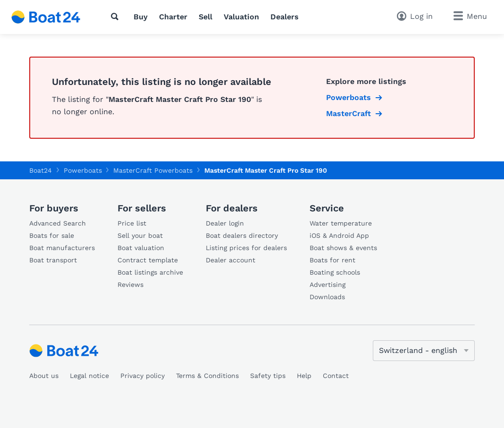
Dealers (285, 17)
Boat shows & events (343, 248)
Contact (336, 376)
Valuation (241, 17)
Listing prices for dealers (246, 248)
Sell (206, 17)
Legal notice (89, 376)
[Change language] (424, 351)
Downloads (327, 297)
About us (44, 376)
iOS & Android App (339, 235)
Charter (173, 17)
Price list (132, 223)
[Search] (117, 17)
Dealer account (231, 260)
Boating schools (335, 272)
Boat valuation (141, 248)
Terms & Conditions (207, 376)
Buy (141, 17)
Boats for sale (52, 235)
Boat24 (41, 170)
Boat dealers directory (242, 235)
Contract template (148, 260)
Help (304, 376)
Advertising (328, 285)
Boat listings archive (150, 272)
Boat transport (53, 260)
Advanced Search (58, 223)
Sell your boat (140, 235)
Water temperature (341, 223)
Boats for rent (332, 260)
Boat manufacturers (62, 248)
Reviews (130, 285)
